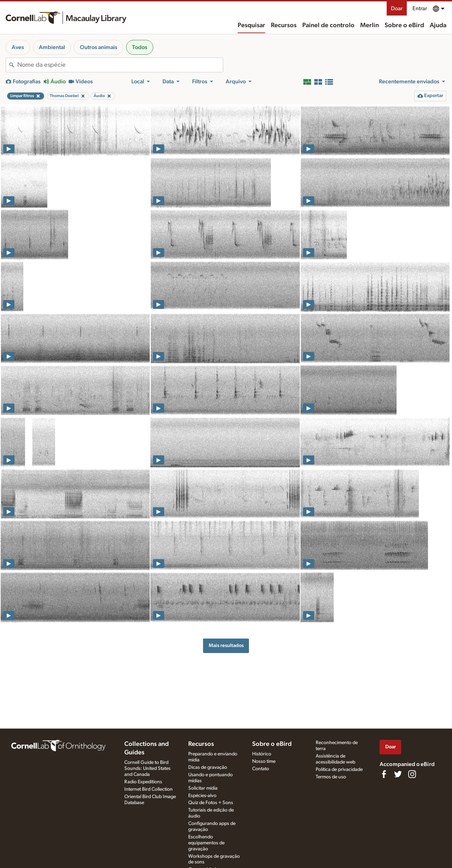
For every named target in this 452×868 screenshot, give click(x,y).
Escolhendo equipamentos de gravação (206, 843)
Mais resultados (226, 645)
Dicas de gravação (208, 767)
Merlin (370, 25)
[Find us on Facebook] (384, 774)
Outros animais (99, 47)
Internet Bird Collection (148, 789)
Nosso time (264, 761)
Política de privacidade (339, 770)
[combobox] (120, 65)
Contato (261, 769)
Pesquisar (251, 25)
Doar (397, 8)
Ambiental (52, 47)
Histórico (262, 754)
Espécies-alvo (202, 796)
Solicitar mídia (203, 788)
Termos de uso (331, 777)
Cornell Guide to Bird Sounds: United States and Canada (147, 768)
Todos (140, 47)
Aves (18, 47)
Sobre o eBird (404, 25)
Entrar (420, 8)
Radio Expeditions (143, 782)
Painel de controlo (328, 25)
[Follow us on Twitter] (398, 774)
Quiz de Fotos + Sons (211, 803)
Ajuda (438, 25)
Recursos (284, 25)
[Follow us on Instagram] (412, 774)
